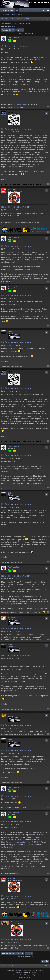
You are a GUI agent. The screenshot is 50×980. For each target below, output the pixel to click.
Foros (17, 11)
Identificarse (6, 14)
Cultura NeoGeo (7, 10)
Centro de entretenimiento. (17, 23)
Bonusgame (12, 617)
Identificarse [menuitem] (45, 11)
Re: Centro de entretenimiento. (17, 129)
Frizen (10, 714)
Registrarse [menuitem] (49, 11)
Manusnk (14, 922)
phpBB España (33, 975)
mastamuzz (12, 189)
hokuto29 (12, 27)
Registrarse (18, 14)
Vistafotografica (13, 37)
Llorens (10, 112)
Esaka (10, 331)
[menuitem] (21, 977)
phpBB (19, 970)
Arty (20, 973)
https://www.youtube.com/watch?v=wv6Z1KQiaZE (20, 842)
